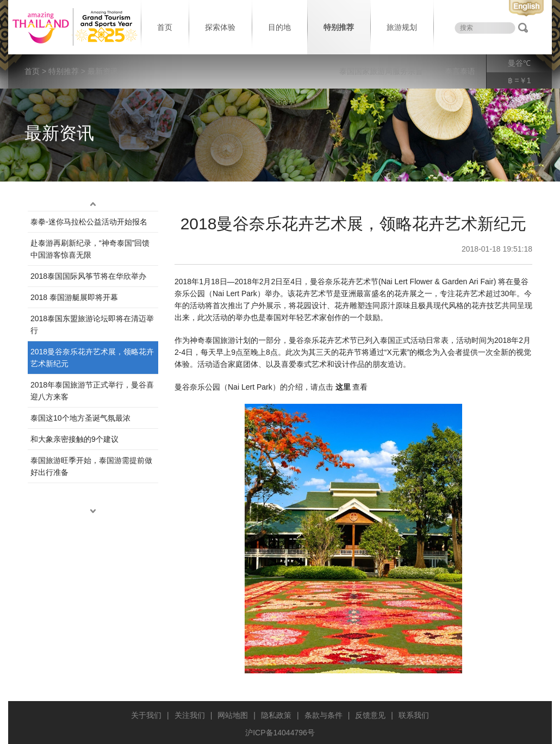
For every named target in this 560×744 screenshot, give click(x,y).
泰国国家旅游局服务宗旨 (381, 71)
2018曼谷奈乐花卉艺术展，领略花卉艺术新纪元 (92, 358)
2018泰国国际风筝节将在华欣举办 (88, 276)
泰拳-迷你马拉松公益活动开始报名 (89, 222)
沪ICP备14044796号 (280, 733)
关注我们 (190, 715)
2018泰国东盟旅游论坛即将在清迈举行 (92, 324)
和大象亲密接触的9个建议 (74, 439)
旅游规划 (402, 27)
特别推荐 (339, 27)
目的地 (279, 27)
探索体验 (220, 27)
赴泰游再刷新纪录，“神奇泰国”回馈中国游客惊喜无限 (90, 249)
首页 (165, 27)
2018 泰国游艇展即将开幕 (74, 297)
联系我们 (414, 715)
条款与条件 (323, 715)
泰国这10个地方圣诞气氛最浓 (80, 418)
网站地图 (233, 715)
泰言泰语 (460, 71)
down (93, 511)
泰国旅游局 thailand (73, 27)
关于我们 (146, 715)
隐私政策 (276, 715)
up (93, 204)
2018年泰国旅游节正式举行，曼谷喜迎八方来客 (92, 391)
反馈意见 (370, 715)
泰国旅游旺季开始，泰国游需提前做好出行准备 (91, 466)
